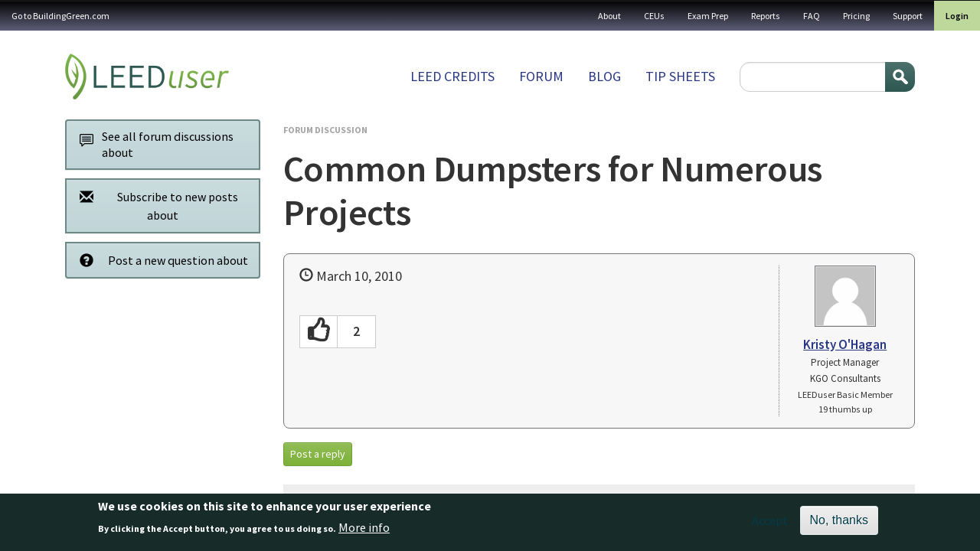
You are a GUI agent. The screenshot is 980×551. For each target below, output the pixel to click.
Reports (766, 16)
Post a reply (318, 454)
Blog (604, 76)
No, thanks (839, 524)
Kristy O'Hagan (845, 344)
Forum (541, 76)
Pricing (856, 16)
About (609, 16)
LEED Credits (452, 76)
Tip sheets (680, 76)
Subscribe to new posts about (155, 205)
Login (957, 16)
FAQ (812, 16)
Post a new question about (160, 260)
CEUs (654, 16)
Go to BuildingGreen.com (60, 16)
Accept (770, 524)
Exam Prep (708, 16)
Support (908, 16)
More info (364, 532)
